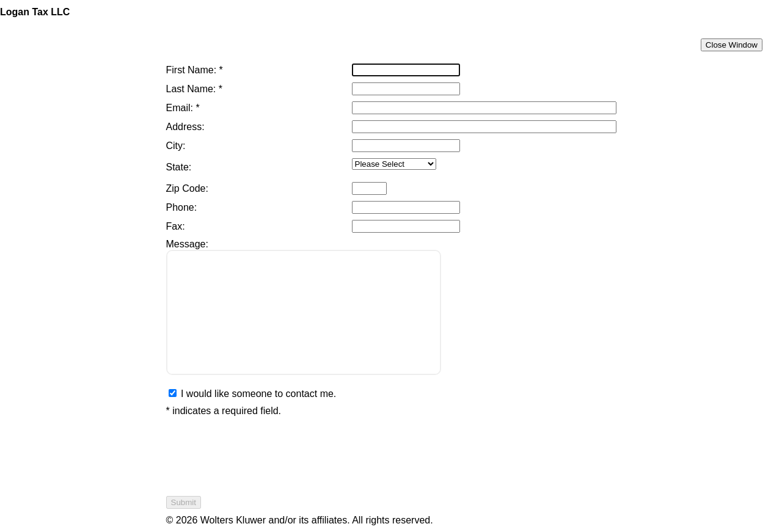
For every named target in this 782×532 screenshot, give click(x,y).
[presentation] (259, 456)
